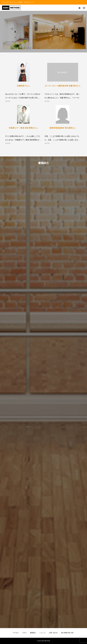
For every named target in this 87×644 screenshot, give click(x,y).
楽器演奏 (8, 101)
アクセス (16, 633)
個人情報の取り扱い (68, 633)
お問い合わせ (53, 633)
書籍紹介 (33, 633)
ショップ (42, 633)
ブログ (24, 633)
